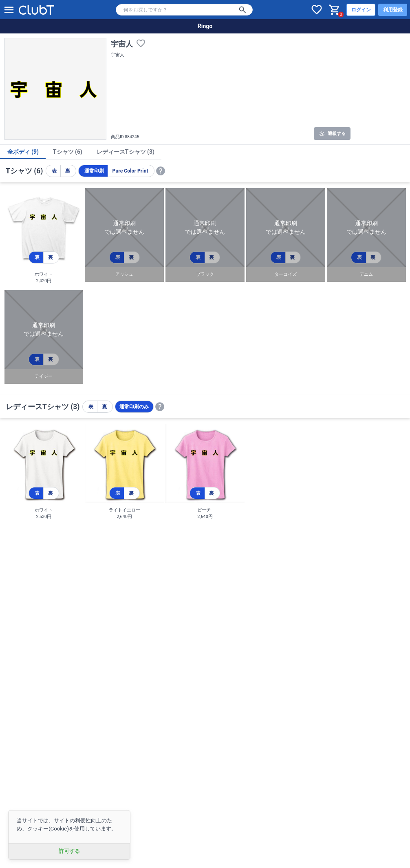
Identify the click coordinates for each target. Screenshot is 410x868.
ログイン (361, 10)
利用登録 (393, 10)
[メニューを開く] (9, 10)
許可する (69, 851)
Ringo (205, 26)
